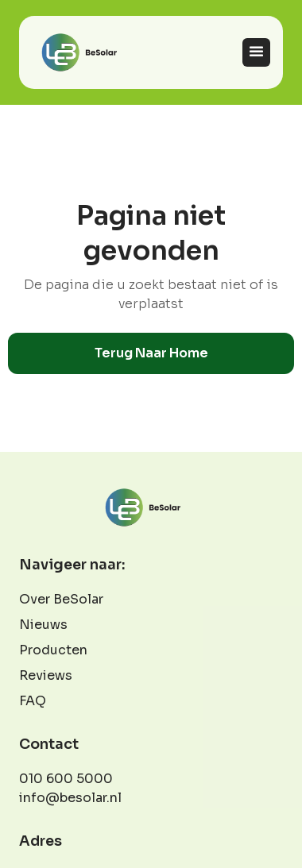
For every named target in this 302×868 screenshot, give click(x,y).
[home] (87, 52)
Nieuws (43, 625)
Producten (53, 650)
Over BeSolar (61, 599)
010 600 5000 (66, 779)
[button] (256, 52)
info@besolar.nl (70, 798)
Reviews (46, 675)
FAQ (33, 701)
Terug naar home (151, 353)
